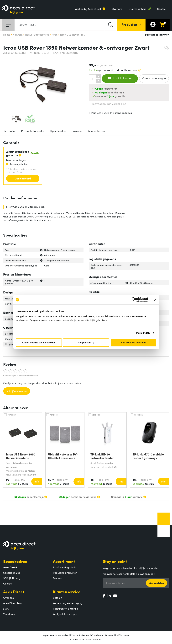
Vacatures (9, 614)
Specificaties (58, 131)
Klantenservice (67, 592)
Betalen (57, 598)
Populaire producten (65, 573)
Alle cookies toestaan (133, 343)
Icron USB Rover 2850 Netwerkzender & (21, 456)
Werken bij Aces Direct (88, 9)
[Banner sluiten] (155, 300)
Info (37, 481)
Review (77, 131)
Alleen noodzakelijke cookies (39, 343)
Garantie (9, 131)
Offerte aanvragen (154, 78)
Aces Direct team (13, 603)
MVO (6, 608)
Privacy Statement (80, 635)
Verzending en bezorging (68, 603)
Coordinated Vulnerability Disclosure (110, 635)
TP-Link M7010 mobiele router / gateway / (148, 456)
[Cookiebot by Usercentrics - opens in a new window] (134, 300)
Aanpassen (86, 343)
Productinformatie (33, 131)
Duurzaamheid (138, 9)
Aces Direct (14, 592)
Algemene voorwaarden (56, 635)
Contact (162, 9)
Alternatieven (96, 131)
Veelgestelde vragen (65, 614)
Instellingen (143, 333)
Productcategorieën (65, 567)
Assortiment (64, 561)
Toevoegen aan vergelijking (107, 104)
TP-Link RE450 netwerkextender (102, 456)
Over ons (117, 9)
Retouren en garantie (65, 608)
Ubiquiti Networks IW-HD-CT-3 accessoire (63, 456)
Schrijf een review (17, 391)
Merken (57, 578)
